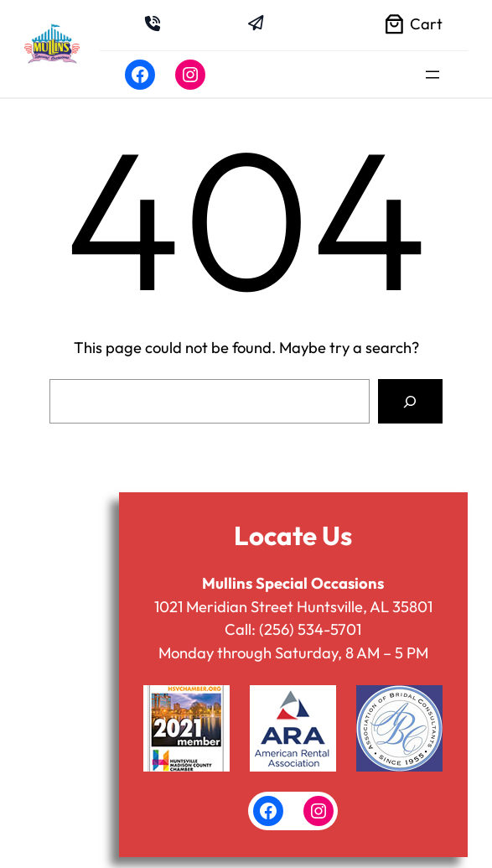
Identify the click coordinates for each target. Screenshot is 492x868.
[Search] (410, 401)
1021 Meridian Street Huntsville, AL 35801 (293, 607)
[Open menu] (432, 75)
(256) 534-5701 (310, 629)
